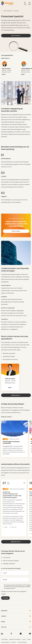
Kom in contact (16, 36)
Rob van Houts (6, 69)
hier (4, 591)
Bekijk (4, 74)
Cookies (29, 639)
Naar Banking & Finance (10, 11)
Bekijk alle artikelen (7, 417)
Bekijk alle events (16, 542)
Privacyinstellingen (22, 642)
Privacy (24, 639)
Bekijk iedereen (6, 58)
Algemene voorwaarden (15, 639)
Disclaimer (14, 642)
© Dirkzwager (4, 639)
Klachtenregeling (5, 642)
